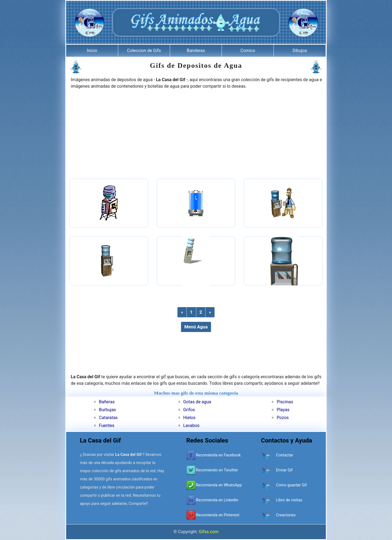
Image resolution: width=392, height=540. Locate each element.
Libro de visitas (289, 500)
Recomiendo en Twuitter (217, 470)
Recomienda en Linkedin (217, 500)
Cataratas (108, 418)
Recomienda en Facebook (218, 455)
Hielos (189, 418)
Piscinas (285, 402)
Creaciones (286, 515)
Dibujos (300, 51)
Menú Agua (196, 327)
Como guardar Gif (291, 485)
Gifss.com (209, 532)
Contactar (285, 455)
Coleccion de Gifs (144, 51)
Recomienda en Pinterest (218, 515)
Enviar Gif (284, 470)
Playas (283, 410)
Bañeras (107, 402)
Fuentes (107, 425)
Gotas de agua (197, 402)
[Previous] (182, 312)
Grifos (189, 410)
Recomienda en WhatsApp (219, 485)
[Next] (210, 312)
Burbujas (107, 410)
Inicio (92, 51)
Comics (248, 51)
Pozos (283, 418)
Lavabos (191, 425)
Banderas (196, 51)
